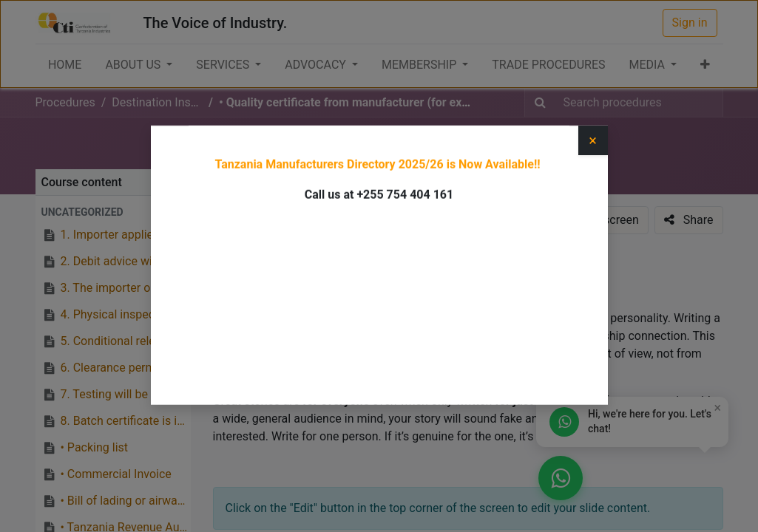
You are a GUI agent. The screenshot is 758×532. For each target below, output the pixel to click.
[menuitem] (65, 65)
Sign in (690, 23)
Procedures (65, 102)
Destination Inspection (326, 148)
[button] (705, 65)
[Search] (540, 103)
